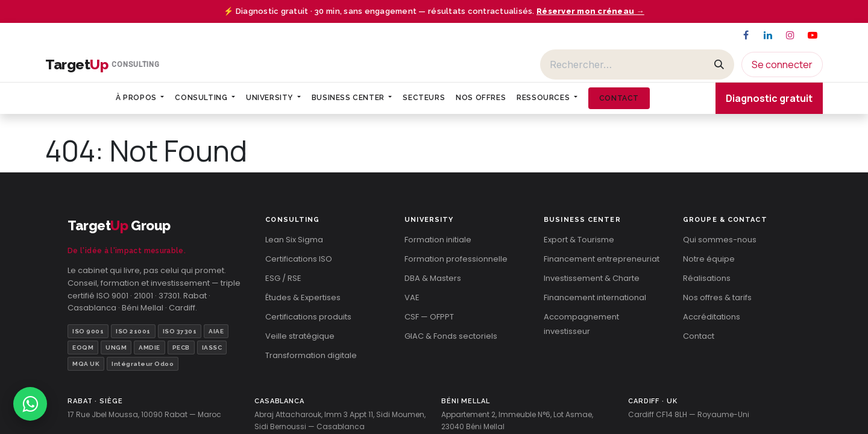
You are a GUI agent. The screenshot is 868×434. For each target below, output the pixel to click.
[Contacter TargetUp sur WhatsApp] (30, 404)
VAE (412, 297)
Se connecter (782, 64)
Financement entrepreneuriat (602, 259)
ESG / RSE (283, 278)
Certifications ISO (299, 259)
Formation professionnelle (456, 259)
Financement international (595, 297)
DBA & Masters (433, 278)
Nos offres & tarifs (717, 297)
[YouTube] (813, 35)
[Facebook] (746, 35)
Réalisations (707, 278)
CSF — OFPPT (429, 317)
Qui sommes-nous (720, 240)
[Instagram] (790, 35)
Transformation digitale (311, 355)
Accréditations (712, 317)
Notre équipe (709, 259)
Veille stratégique (300, 336)
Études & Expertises (303, 297)
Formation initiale (438, 240)
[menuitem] (140, 98)
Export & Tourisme (579, 240)
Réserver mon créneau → (590, 11)
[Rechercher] (622, 64)
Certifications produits (308, 317)
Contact (699, 336)
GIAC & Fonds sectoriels (451, 336)
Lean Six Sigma (294, 240)
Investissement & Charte (592, 278)
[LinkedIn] (768, 35)
